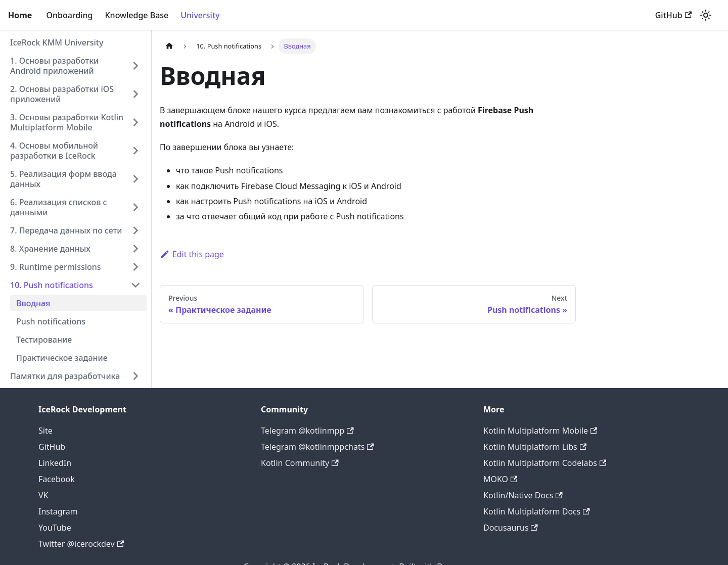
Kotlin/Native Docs (523, 495)
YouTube (55, 528)
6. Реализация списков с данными (59, 207)
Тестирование (44, 340)
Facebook (57, 479)
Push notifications (51, 321)
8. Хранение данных (50, 249)
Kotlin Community (300, 463)
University (200, 15)
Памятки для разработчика (65, 376)
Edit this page (192, 254)
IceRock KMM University (57, 42)
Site (45, 431)
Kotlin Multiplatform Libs (535, 447)
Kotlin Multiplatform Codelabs (545, 463)
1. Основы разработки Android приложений (54, 66)
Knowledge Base (136, 15)
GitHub (673, 15)
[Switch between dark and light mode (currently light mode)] (706, 15)
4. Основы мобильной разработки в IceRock (54, 151)
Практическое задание (62, 358)
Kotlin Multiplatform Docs (537, 511)
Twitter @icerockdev (81, 544)
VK (43, 495)
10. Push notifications (52, 285)
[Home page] (169, 46)
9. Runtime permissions (56, 267)
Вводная (33, 303)
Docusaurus (511, 528)
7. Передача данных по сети (66, 230)
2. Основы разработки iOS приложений (62, 94)
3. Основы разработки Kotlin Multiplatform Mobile (67, 122)
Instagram (58, 511)
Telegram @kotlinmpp (307, 431)
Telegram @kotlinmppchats (317, 447)
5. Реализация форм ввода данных (63, 179)
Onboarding (69, 15)
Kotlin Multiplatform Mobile (540, 431)
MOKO (500, 479)
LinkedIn (55, 463)
